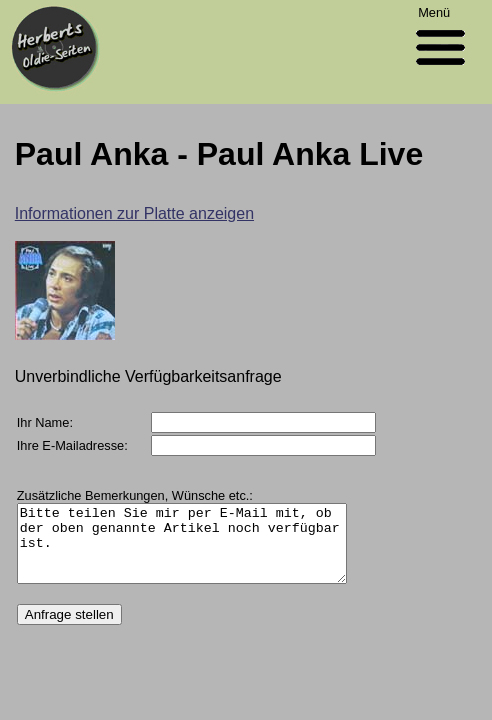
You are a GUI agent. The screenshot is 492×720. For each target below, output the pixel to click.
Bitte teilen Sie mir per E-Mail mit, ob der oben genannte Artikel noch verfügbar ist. (201, 551)
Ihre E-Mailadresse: (72, 445)
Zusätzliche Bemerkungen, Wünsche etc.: (135, 495)
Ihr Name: (45, 422)
